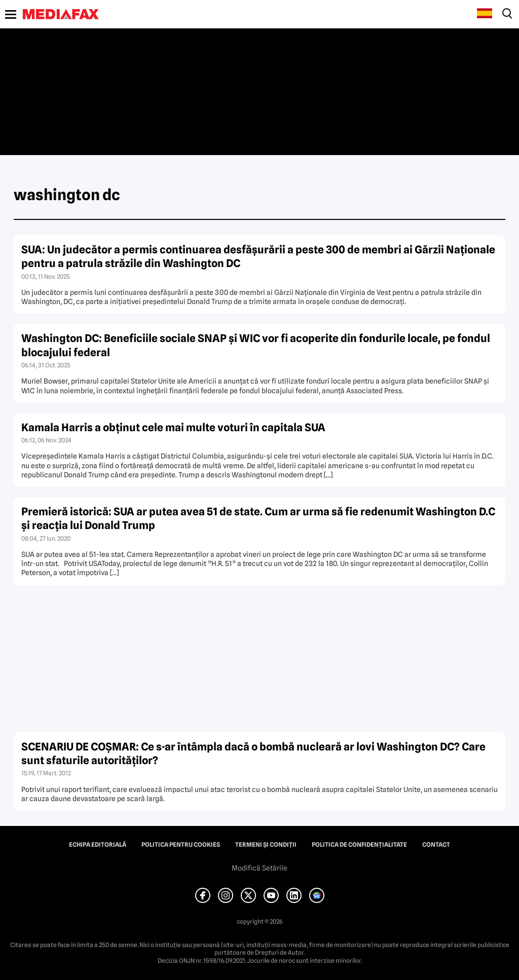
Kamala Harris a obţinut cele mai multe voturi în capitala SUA (173, 427)
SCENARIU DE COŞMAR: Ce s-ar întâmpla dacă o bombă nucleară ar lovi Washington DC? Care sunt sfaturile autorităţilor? (253, 753)
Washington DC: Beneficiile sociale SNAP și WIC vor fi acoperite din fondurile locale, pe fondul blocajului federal (256, 345)
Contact (436, 845)
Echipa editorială (98, 845)
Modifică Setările (259, 868)
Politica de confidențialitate (359, 845)
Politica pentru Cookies (181, 845)
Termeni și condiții (266, 845)
